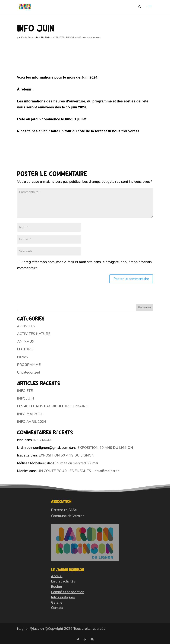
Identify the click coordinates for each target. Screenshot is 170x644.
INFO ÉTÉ (25, 391)
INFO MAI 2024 (30, 414)
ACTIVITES (58, 38)
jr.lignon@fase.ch (30, 629)
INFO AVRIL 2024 (32, 422)
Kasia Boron (28, 38)
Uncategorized (29, 372)
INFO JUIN (26, 398)
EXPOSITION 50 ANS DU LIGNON (105, 448)
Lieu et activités (63, 581)
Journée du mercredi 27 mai (77, 463)
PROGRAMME (74, 38)
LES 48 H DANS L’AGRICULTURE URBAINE (52, 406)
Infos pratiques (63, 597)
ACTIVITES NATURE (34, 334)
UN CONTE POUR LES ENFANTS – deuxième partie (78, 471)
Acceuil (57, 576)
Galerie (57, 602)
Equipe (56, 587)
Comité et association (68, 592)
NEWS (23, 357)
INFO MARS (43, 440)
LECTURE (25, 349)
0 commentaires (92, 38)
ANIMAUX (26, 342)
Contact (57, 608)
